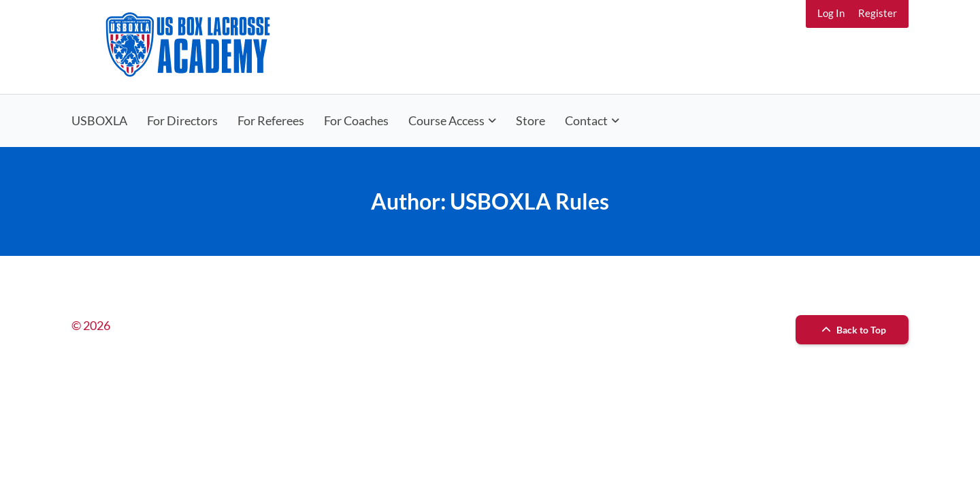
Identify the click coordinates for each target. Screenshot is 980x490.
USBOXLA (99, 120)
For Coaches (356, 120)
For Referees (271, 120)
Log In (831, 13)
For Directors (182, 120)
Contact (586, 120)
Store (530, 120)
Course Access (446, 120)
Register (878, 13)
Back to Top (852, 330)
